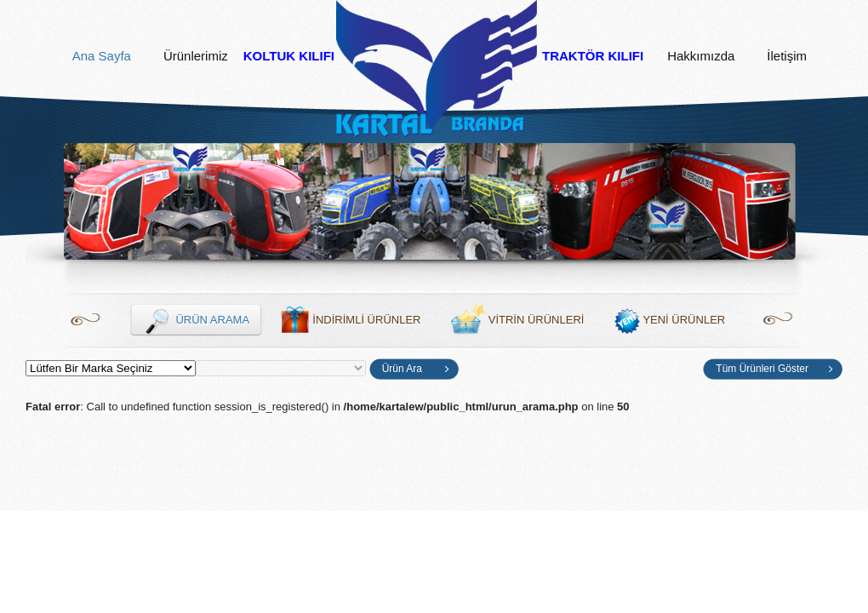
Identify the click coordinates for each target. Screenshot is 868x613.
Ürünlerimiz (196, 56)
